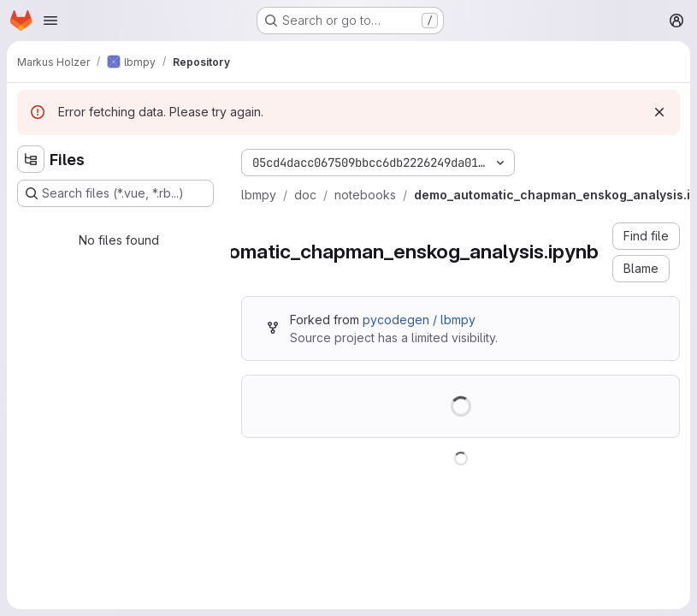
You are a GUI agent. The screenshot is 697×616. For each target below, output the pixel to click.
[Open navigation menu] (50, 21)
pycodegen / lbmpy (419, 320)
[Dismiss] (659, 112)
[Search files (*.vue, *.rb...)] (115, 193)
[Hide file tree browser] (31, 159)
